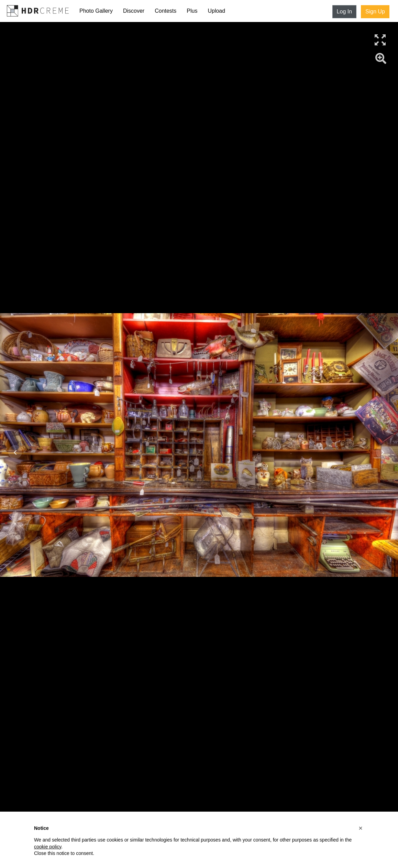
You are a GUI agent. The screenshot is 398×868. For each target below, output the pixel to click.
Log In (344, 12)
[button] (361, 828)
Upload (216, 11)
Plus (192, 11)
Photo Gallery (96, 11)
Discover (134, 11)
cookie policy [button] (48, 847)
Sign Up (375, 12)
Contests (165, 11)
